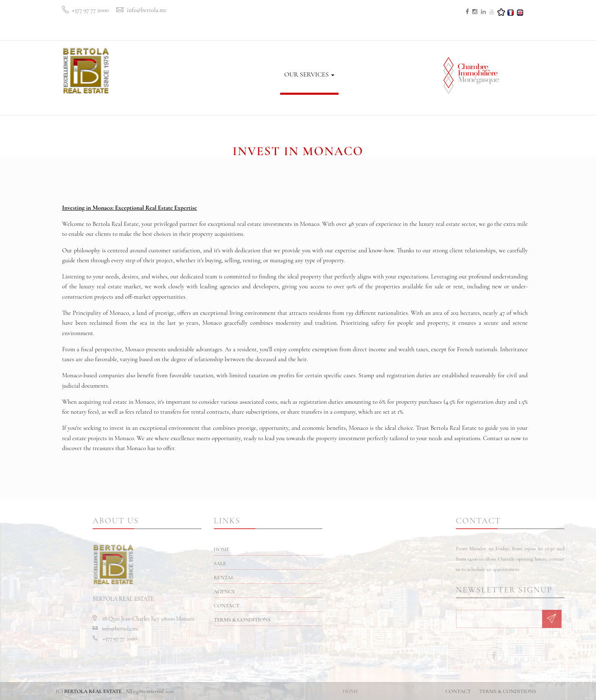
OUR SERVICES (309, 74)
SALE (201, 69)
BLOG (351, 74)
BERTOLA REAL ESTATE (93, 691)
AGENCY (263, 55)
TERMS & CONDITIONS (275, 620)
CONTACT (384, 74)
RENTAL (229, 62)
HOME (175, 73)
